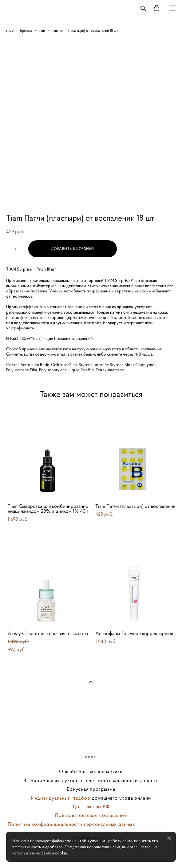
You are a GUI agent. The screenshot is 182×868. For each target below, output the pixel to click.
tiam (42, 30)
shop (10, 30)
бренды (26, 30)
